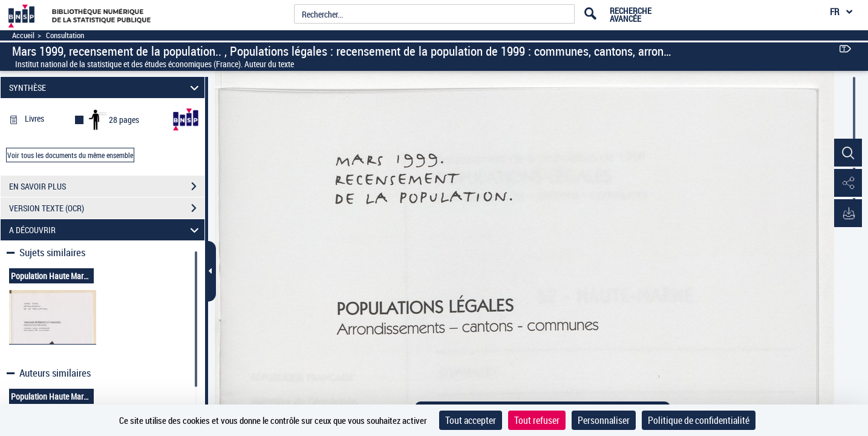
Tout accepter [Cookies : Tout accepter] (471, 420)
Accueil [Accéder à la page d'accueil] (23, 35)
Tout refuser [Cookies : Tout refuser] (537, 420)
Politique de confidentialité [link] (699, 420)
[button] (847, 153)
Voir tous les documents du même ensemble (70, 155)
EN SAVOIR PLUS (107, 187)
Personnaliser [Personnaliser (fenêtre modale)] (604, 420)
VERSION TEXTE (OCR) (107, 208)
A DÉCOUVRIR (106, 230)
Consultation (65, 35)
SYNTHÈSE (106, 88)
